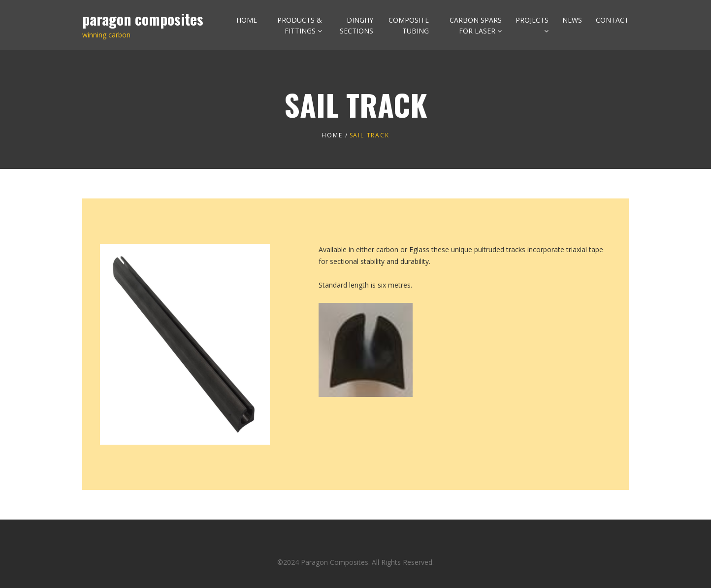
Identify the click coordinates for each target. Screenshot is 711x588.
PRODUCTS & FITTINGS (300, 25)
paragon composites (143, 19)
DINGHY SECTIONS (356, 25)
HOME (247, 20)
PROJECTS (532, 20)
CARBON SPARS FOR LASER (476, 25)
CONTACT (612, 20)
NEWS (572, 20)
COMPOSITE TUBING (409, 25)
